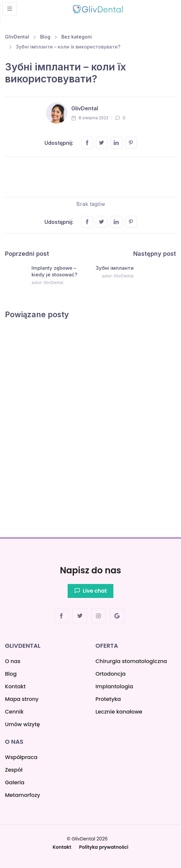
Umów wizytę (22, 724)
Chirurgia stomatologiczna (131, 661)
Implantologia (114, 686)
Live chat (90, 591)
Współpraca (21, 757)
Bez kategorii (77, 37)
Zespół (14, 770)
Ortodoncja (111, 674)
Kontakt (15, 686)
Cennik (14, 712)
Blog (45, 37)
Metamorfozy (23, 795)
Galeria (15, 782)
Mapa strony (22, 699)
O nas (13, 661)
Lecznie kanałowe (119, 712)
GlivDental (17, 37)
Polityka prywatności (104, 847)
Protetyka (108, 699)
